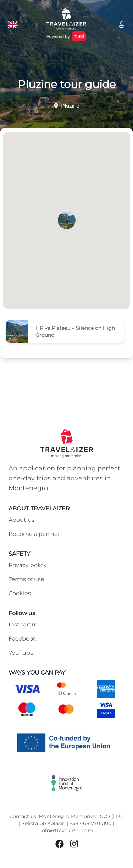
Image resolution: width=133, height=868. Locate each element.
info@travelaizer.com (67, 831)
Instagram (23, 624)
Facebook (23, 639)
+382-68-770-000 (90, 823)
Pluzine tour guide (67, 85)
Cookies (20, 593)
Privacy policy (28, 565)
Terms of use (26, 579)
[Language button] (13, 25)
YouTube (21, 653)
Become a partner (34, 534)
